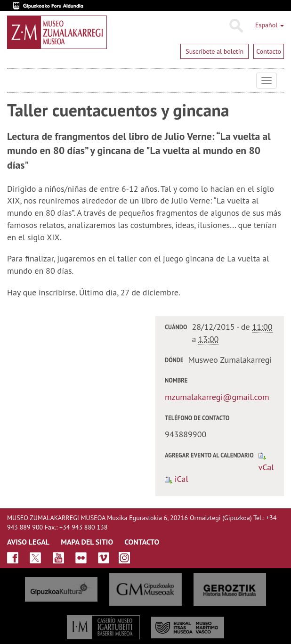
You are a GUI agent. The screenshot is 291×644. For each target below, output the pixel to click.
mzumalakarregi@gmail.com (217, 397)
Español (270, 25)
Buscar (236, 26)
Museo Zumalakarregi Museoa (14, 81)
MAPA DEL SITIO (87, 542)
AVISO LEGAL (28, 542)
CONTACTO (142, 542)
